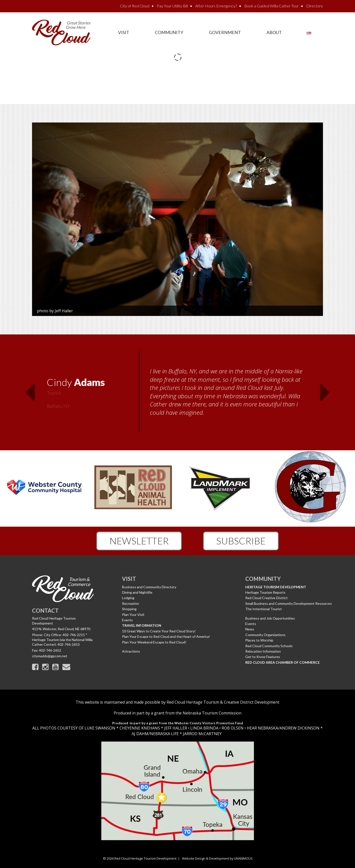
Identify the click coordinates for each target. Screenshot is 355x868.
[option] (177, 392)
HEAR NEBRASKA (262, 728)
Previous (30, 389)
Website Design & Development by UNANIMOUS (217, 858)
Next (325, 389)
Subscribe (241, 541)
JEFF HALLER (175, 728)
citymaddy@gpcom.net (50, 656)
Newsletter (139, 541)
